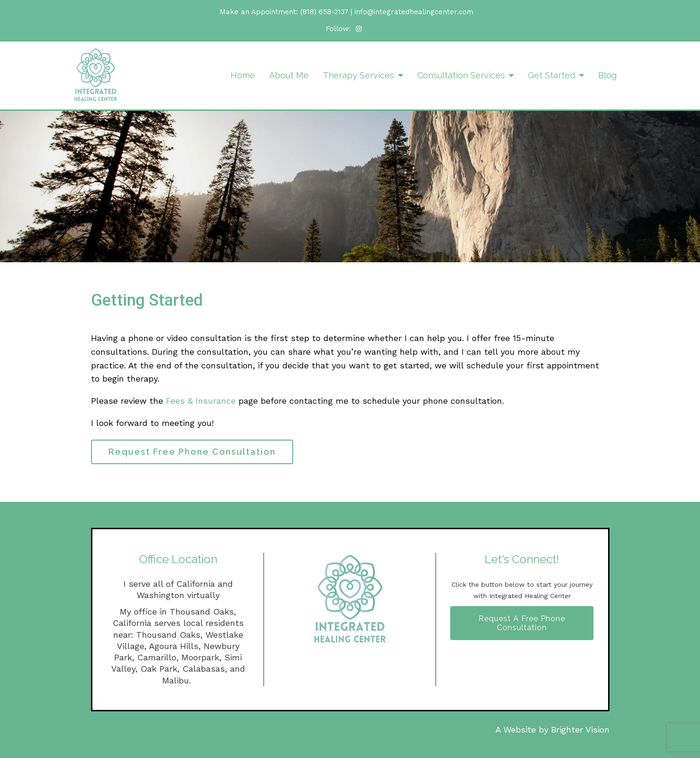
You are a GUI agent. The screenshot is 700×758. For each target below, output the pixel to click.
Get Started (552, 75)
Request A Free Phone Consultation (522, 623)
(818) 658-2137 (324, 12)
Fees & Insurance (201, 401)
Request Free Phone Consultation (192, 452)
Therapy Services (358, 75)
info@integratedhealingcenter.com (414, 12)
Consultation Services (461, 75)
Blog (607, 75)
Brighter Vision (580, 729)
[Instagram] (359, 29)
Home (243, 75)
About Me (289, 75)
